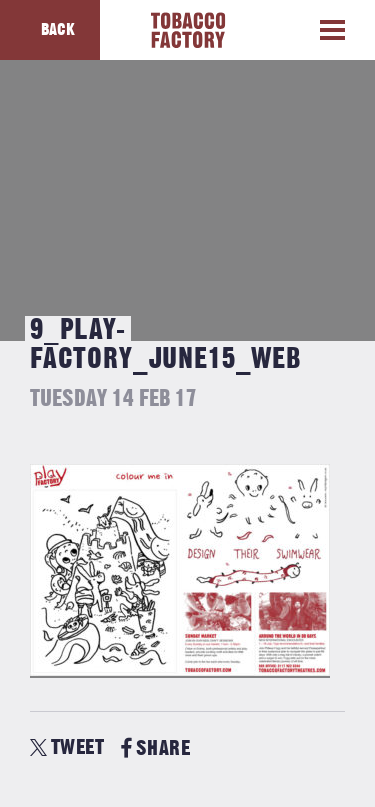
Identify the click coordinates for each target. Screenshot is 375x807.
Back (58, 30)
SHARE (155, 748)
